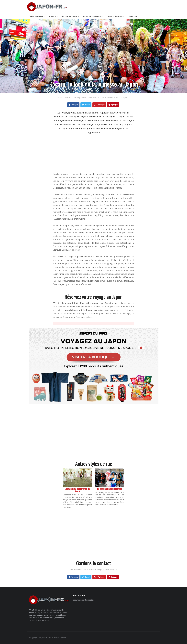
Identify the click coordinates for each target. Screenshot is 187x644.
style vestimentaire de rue (113, 121)
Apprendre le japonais (94, 16)
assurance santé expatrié (83, 600)
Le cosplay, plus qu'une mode (110, 489)
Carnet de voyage (117, 16)
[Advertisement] (94, 155)
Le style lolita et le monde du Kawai (77, 490)
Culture (53, 16)
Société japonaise (70, 16)
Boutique (133, 16)
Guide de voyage (37, 16)
